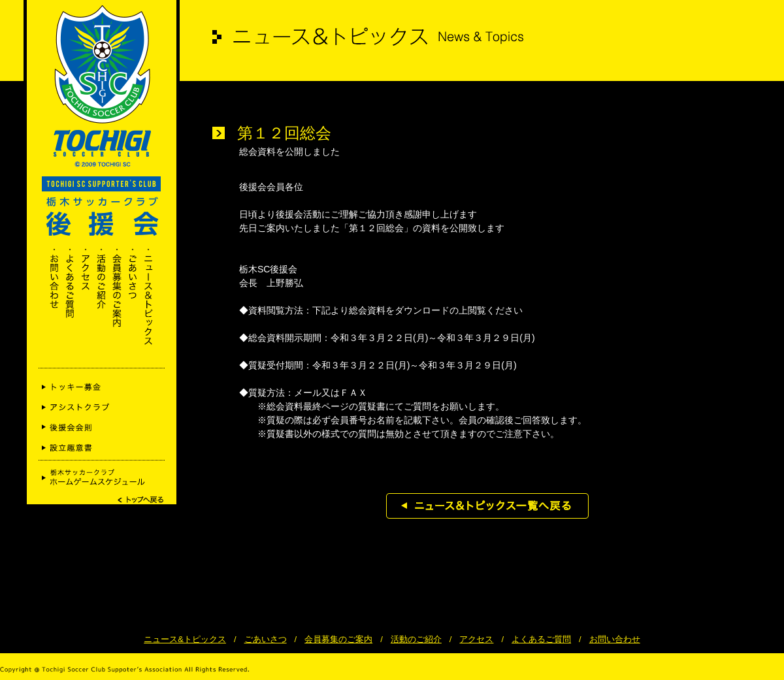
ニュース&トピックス (185, 639)
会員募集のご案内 (338, 639)
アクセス (476, 639)
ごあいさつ (266, 639)
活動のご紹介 (416, 639)
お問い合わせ (615, 639)
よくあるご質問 (541, 639)
